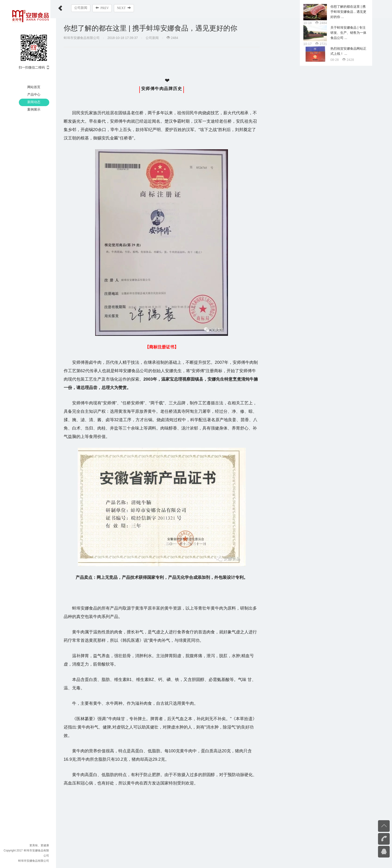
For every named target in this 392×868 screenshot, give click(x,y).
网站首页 (34, 87)
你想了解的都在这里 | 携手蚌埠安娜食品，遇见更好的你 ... (348, 445)
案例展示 (34, 109)
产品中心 (34, 94)
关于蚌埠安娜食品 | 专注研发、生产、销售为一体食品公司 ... (348, 466)
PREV (108, 8)
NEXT (130, 8)
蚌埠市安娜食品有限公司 (34, 861)
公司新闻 (86, 8)
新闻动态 (34, 102)
